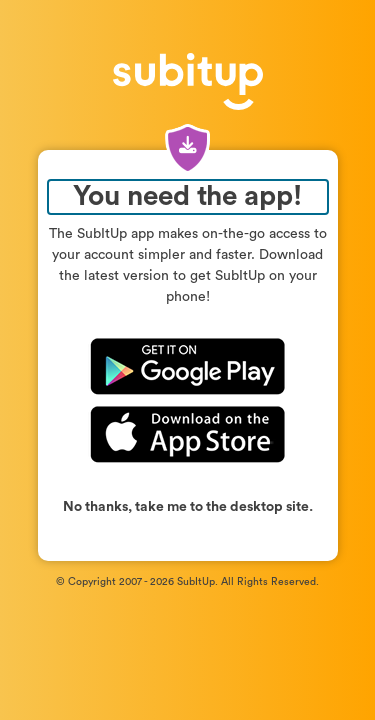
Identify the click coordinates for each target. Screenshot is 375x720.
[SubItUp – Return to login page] (188, 76)
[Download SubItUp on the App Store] (188, 433)
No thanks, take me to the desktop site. (188, 507)
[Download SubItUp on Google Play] (188, 370)
